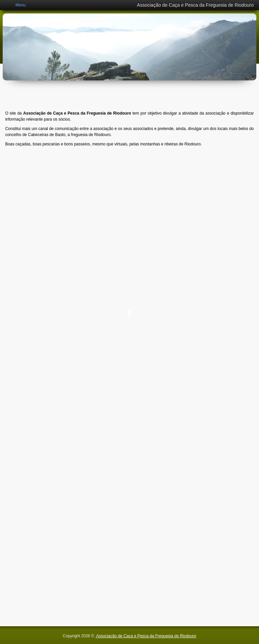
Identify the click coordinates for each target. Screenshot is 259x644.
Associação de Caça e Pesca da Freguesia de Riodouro (146, 636)
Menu (20, 5)
